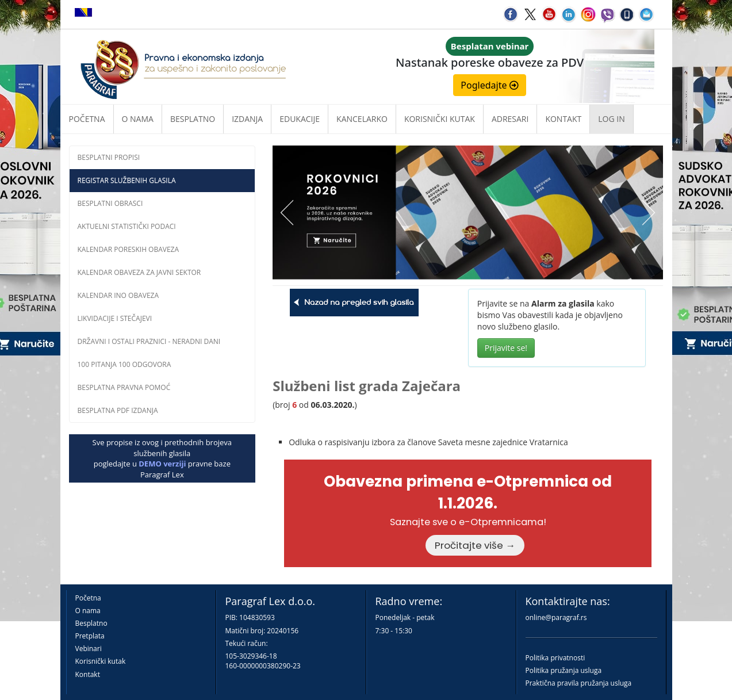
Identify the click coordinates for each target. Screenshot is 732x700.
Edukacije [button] (300, 119)
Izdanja (247, 119)
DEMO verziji (162, 464)
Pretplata (90, 636)
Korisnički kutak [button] (440, 119)
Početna (87, 119)
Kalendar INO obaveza (118, 295)
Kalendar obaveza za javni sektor (139, 272)
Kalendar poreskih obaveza (129, 249)
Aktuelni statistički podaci (127, 226)
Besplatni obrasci (110, 203)
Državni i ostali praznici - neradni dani (149, 341)
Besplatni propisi (109, 157)
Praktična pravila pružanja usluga (579, 683)
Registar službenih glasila (127, 180)
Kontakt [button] (563, 119)
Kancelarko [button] (362, 119)
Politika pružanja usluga (564, 670)
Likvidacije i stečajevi (115, 318)
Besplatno (193, 119)
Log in (611, 119)
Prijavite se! (506, 348)
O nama (138, 119)
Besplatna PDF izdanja (118, 410)
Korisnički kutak (101, 661)
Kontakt (88, 674)
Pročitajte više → (475, 545)
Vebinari (89, 649)
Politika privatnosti (555, 658)
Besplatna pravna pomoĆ (124, 387)
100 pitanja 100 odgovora (124, 364)
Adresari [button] (510, 119)
